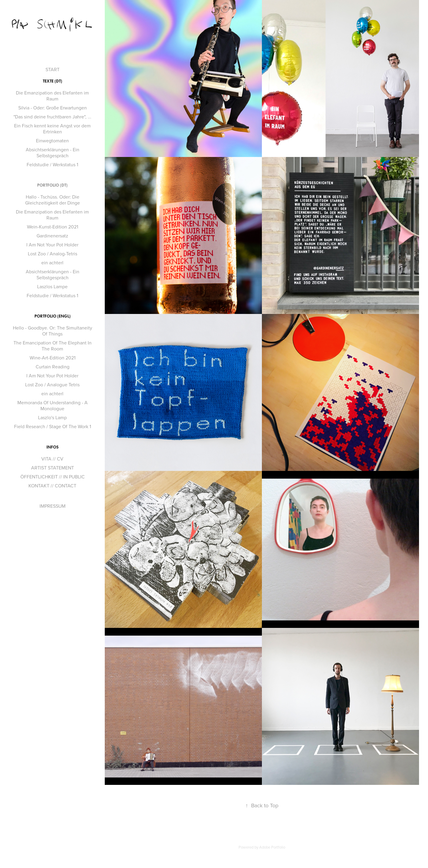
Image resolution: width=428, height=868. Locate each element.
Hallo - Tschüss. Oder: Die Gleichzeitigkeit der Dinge (53, 200)
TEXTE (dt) (53, 81)
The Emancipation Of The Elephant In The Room (53, 346)
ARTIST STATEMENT (53, 468)
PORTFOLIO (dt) (52, 185)
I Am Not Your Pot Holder (52, 245)
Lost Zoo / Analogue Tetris (52, 385)
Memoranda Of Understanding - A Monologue (53, 405)
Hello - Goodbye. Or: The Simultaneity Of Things (53, 331)
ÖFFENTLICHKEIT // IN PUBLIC (53, 477)
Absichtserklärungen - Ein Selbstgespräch (53, 152)
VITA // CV (52, 459)
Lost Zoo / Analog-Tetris (53, 254)
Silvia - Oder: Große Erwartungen (53, 108)
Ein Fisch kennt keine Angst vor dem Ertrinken (52, 129)
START (53, 69)
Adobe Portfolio (272, 847)
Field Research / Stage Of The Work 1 (53, 426)
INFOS (53, 447)
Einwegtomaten (52, 141)
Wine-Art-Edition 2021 (53, 358)
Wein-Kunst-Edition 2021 (53, 227)
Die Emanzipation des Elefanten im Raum (52, 96)
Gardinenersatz (52, 236)
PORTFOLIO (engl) (53, 316)
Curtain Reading (53, 367)
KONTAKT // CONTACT (52, 486)
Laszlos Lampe (52, 286)
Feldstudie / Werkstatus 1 (52, 164)
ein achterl (52, 263)
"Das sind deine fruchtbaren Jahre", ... (52, 117)
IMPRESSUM (53, 506)
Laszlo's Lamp (52, 417)
